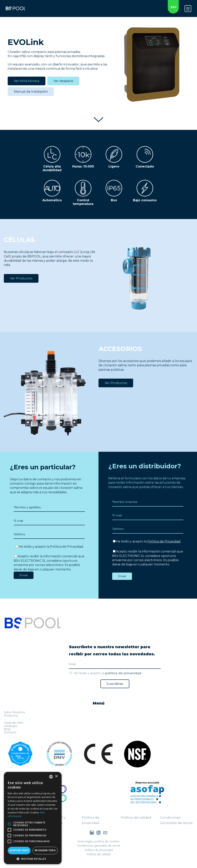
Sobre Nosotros (14, 712)
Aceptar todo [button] (19, 850)
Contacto (10, 732)
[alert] (33, 818)
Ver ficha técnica (27, 81)
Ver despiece (63, 81)
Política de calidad (136, 817)
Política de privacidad (99, 850)
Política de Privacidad (67, 547)
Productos (11, 716)
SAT (174, 7)
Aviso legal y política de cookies (98, 841)
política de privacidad (123, 673)
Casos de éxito (14, 723)
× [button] (56, 776)
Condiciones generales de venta (99, 846)
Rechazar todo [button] (45, 850)
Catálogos (11, 726)
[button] (33, 859)
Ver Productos (21, 278)
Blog (7, 729)
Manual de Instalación (31, 92)
